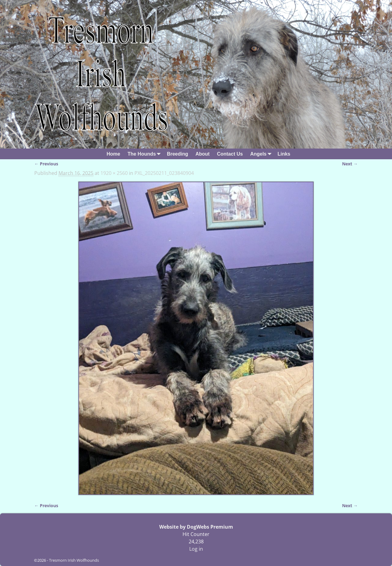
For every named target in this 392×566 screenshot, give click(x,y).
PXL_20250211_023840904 (164, 173)
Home (113, 154)
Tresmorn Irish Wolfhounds (74, 560)
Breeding (177, 154)
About (202, 154)
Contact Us (230, 154)
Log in (196, 549)
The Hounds (145, 154)
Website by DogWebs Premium (196, 527)
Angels (262, 154)
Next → (350, 164)
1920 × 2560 (114, 173)
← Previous (46, 164)
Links (284, 154)
